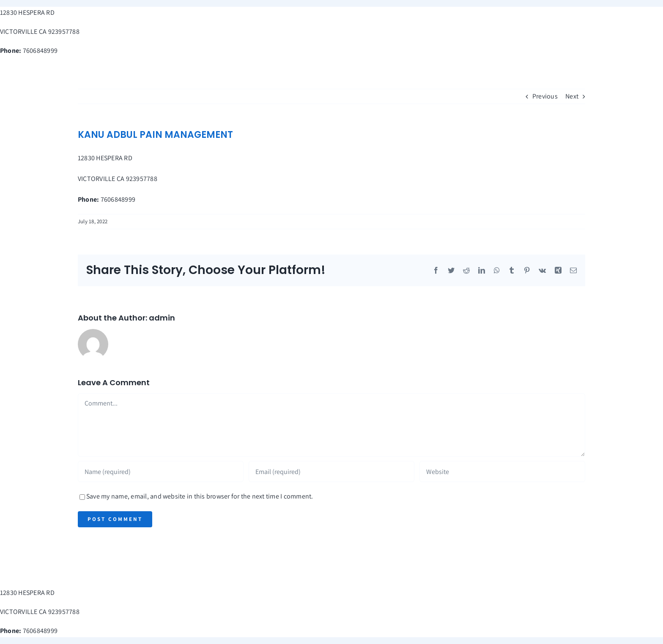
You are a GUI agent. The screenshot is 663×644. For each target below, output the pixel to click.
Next (572, 96)
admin (162, 318)
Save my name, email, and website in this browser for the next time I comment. (200, 496)
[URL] (502, 471)
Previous (545, 96)
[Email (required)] (331, 471)
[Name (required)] (161, 471)
